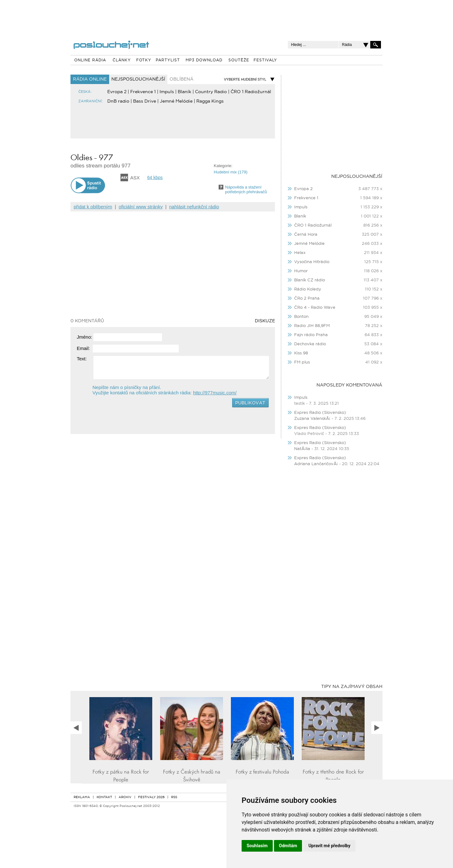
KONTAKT (104, 797)
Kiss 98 (301, 353)
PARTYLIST (168, 60)
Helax (300, 253)
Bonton (301, 317)
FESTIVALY (265, 60)
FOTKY (144, 60)
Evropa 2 (117, 92)
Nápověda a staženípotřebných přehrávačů (246, 189)
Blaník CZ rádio (310, 280)
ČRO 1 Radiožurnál (251, 92)
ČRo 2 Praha (307, 299)
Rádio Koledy (308, 289)
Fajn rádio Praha (311, 335)
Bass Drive (145, 101)
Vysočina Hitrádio (312, 262)
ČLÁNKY (122, 60)
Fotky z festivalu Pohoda (262, 772)
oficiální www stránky (141, 207)
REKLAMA (82, 797)
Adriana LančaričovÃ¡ (316, 464)
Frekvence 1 (143, 92)
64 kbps (155, 178)
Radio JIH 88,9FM (312, 326)
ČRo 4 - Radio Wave (315, 308)
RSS (174, 797)
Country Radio (211, 92)
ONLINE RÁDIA (90, 60)
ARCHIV (125, 797)
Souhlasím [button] (257, 846)
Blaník (185, 92)
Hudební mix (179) (231, 172)
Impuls (167, 92)
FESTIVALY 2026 (151, 797)
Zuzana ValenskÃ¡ (313, 419)
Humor (301, 271)
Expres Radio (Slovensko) (320, 413)
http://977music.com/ (215, 393)
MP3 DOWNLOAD (204, 60)
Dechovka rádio (310, 344)
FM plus (302, 362)
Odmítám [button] (288, 846)
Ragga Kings (210, 101)
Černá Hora (306, 235)
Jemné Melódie (176, 101)
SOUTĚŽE (239, 60)
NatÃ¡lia (302, 449)
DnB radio (118, 101)
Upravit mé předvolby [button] (329, 846)
